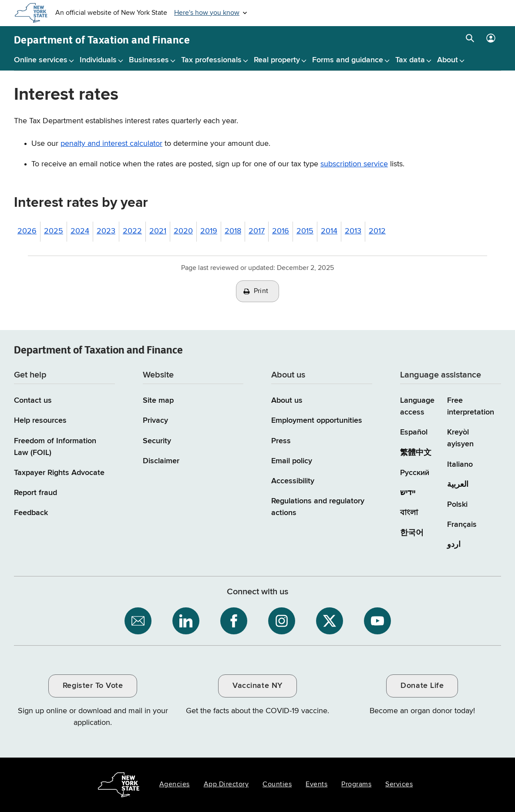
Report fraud (35, 493)
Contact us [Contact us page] (33, 401)
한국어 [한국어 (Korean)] (412, 533)
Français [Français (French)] (462, 525)
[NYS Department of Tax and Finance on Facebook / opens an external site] (234, 621)
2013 (353, 231)
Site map (158, 401)
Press (281, 441)
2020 (183, 231)
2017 (257, 231)
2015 (305, 231)
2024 (80, 231)
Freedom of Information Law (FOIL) (55, 447)
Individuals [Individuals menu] (98, 60)
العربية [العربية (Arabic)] (458, 485)
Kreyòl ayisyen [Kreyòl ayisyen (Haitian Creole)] (460, 438)
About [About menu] (448, 60)
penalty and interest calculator (111, 144)
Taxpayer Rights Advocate (59, 473)
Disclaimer (161, 461)
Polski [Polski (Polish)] (457, 505)
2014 (329, 231)
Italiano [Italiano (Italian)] (460, 465)
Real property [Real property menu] (277, 60)
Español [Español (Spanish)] (414, 432)
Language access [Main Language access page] (417, 406)
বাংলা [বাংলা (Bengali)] (409, 513)
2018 (233, 231)
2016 (281, 231)
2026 (27, 231)
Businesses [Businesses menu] (149, 60)
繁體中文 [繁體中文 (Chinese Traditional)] (416, 453)
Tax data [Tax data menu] (410, 60)
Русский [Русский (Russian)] (415, 473)
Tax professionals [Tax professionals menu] (211, 60)
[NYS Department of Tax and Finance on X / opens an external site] (330, 621)
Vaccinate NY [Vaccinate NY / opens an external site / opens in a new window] (257, 686)
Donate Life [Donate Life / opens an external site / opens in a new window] (422, 686)
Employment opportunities (317, 421)
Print (261, 291)
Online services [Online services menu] (41, 60)
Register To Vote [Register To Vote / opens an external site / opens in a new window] (93, 686)
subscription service (354, 164)
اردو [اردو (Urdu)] (454, 545)
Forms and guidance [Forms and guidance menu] (348, 60)
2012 (377, 231)
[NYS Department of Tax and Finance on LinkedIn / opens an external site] (186, 621)
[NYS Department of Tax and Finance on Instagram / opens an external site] (282, 621)
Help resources (40, 421)
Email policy (292, 461)
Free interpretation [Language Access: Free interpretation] (471, 406)
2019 (209, 231)
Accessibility (293, 481)
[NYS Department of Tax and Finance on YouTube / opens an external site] (377, 621)
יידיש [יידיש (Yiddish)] (408, 493)
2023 (106, 231)
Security (157, 441)
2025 (54, 231)
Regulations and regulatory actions (318, 507)
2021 (158, 231)
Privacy (155, 421)
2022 (132, 231)
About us (287, 401)
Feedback (31, 513)
